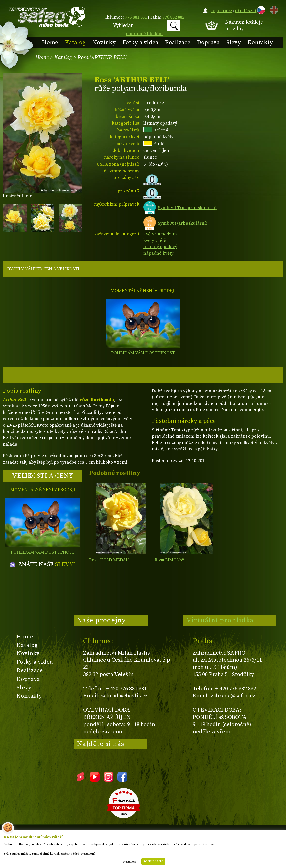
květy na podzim (160, 234)
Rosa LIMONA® (169, 560)
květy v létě (155, 240)
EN (273, 9)
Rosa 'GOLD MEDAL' (109, 560)
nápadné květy (158, 253)
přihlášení (246, 11)
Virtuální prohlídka (220, 620)
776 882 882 (173, 17)
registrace (222, 11)
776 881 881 (136, 17)
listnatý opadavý (160, 247)
